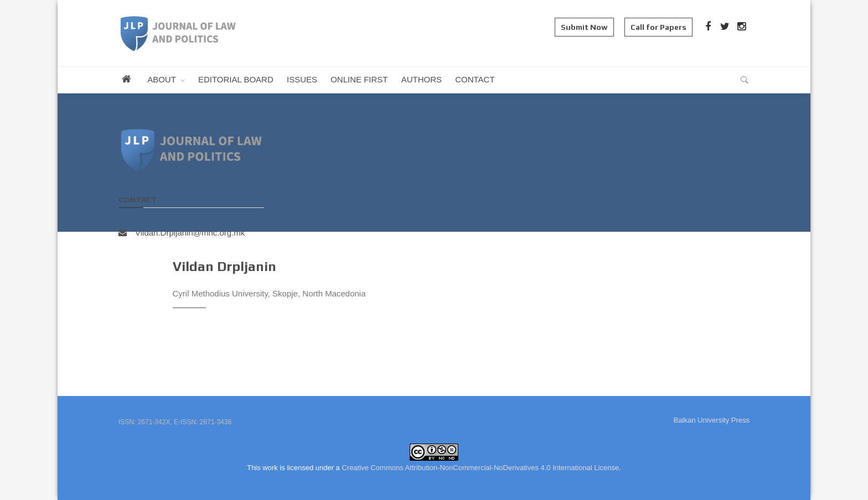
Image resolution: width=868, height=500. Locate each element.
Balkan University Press (712, 420)
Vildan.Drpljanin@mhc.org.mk (182, 233)
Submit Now (584, 27)
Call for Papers (658, 27)
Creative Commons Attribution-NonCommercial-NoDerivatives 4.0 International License (480, 468)
